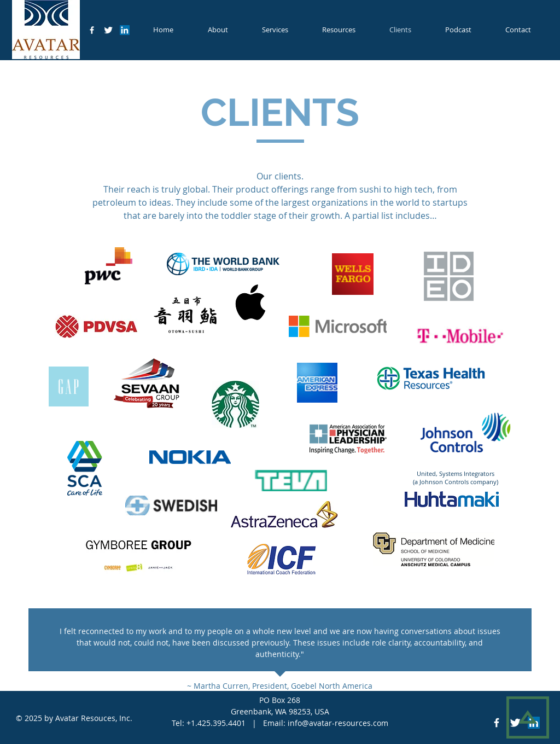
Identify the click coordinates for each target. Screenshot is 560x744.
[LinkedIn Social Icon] (125, 30)
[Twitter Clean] (108, 30)
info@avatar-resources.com (338, 723)
